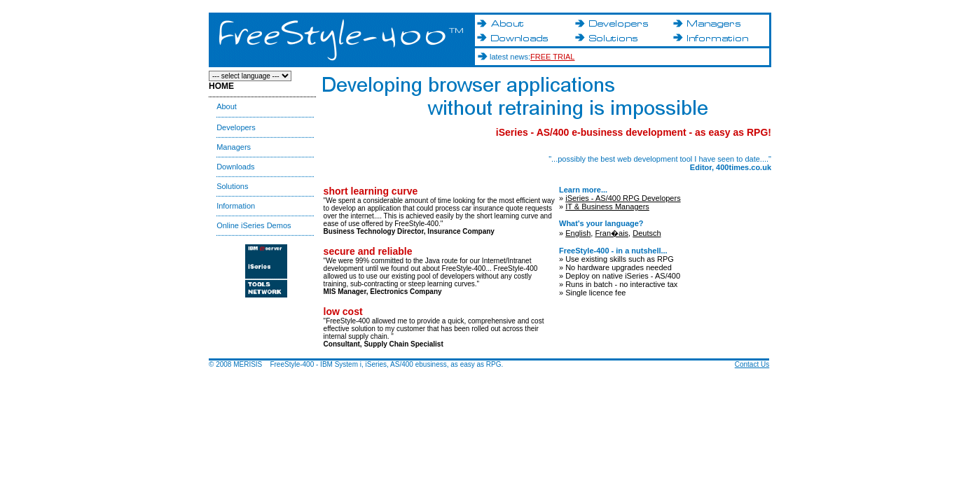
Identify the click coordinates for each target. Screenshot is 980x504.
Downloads (235, 167)
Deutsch (647, 233)
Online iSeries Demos (254, 225)
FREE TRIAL (552, 57)
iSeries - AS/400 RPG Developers (623, 198)
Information (236, 206)
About (227, 106)
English (578, 233)
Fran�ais (612, 233)
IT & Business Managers (607, 206)
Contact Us (752, 364)
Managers (234, 147)
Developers (236, 127)
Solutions (232, 186)
